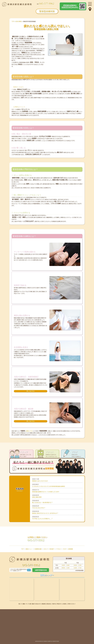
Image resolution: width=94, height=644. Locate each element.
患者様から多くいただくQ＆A (40, 481)
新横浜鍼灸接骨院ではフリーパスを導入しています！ (46, 492)
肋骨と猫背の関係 (37, 497)
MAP (29, 570)
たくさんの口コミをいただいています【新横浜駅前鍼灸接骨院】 (49, 486)
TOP (13, 21)
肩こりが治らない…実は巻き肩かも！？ (42, 502)
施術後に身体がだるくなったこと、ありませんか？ (45, 513)
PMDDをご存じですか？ (39, 508)
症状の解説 (19, 21)
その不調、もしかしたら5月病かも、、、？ (42, 519)
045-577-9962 (31, 565)
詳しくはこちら (31, 391)
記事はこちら (29, 431)
